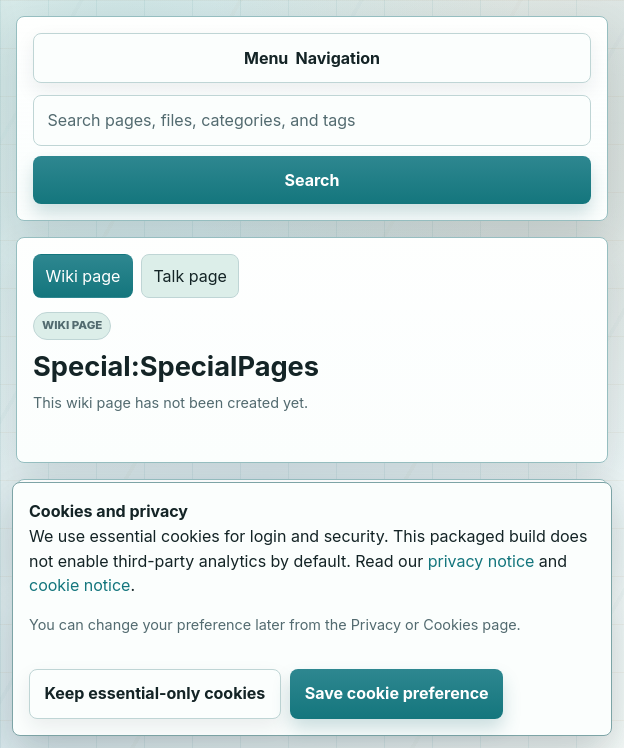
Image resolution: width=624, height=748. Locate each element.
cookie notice (79, 585)
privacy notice (481, 561)
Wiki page (83, 276)
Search (312, 180)
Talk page (189, 276)
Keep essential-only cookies (154, 693)
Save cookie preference (397, 693)
